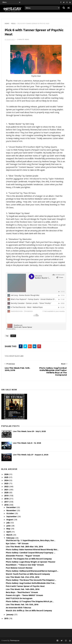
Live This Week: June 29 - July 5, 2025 (29, 431)
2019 (7, 496)
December (11, 507)
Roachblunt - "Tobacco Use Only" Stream (25, 565)
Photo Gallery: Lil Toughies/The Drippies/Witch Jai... (30, 602)
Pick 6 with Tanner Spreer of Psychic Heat (25, 586)
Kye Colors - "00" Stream (17, 544)
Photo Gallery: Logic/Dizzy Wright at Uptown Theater (31, 562)
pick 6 (13, 24)
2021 (7, 490)
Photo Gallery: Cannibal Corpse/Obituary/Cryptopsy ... (31, 553)
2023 (7, 484)
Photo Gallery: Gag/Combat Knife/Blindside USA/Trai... (31, 583)
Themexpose (15, 641)
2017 (7, 502)
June (9, 526)
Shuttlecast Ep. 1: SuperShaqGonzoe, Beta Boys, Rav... (31, 541)
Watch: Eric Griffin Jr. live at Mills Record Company (29, 611)
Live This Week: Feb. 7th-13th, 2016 (22, 605)
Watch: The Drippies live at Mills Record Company (29, 559)
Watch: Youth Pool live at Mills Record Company (28, 574)
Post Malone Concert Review (19, 568)
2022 (7, 487)
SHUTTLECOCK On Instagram (19, 598)
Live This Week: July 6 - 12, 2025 (27, 443)
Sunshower (58, 86)
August (10, 520)
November (11, 511)
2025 (7, 477)
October (10, 513)
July (8, 523)
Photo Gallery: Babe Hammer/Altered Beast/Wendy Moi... (32, 550)
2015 (7, 619)
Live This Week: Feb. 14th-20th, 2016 (23, 589)
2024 (7, 480)
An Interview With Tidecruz (18, 608)
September (12, 517)
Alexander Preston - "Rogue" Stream (23, 556)
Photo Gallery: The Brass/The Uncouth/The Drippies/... (31, 580)
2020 (7, 493)
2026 (7, 474)
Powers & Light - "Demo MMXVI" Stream (24, 595)
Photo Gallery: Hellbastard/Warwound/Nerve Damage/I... (32, 571)
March (10, 535)
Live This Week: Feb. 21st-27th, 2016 (23, 577)
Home (7, 24)
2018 (7, 499)
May (9, 529)
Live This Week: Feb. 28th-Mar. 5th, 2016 (24, 547)
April (9, 532)
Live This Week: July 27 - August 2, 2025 (31, 455)
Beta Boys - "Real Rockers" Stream (22, 592)
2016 (7, 505)
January (10, 615)
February (11, 538)
